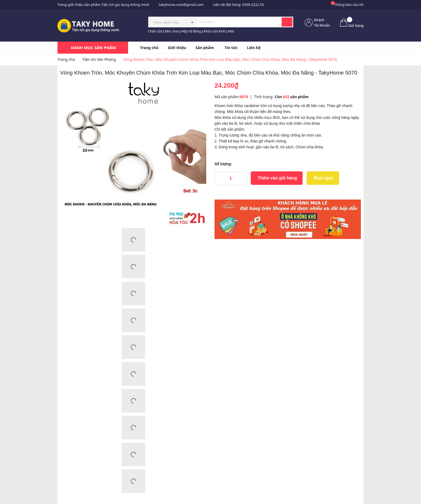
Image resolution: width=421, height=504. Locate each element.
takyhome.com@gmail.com (181, 5)
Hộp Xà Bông (191, 31)
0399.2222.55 (253, 5)
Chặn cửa (155, 31)
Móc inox (172, 31)
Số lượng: (223, 164)
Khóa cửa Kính (215, 31)
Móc (231, 31)
